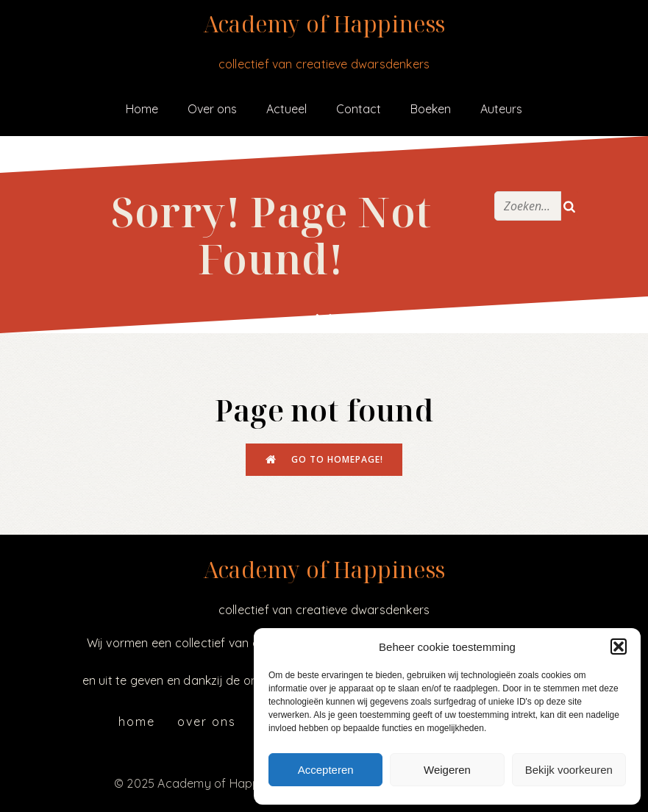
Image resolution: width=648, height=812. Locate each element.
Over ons (212, 109)
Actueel (286, 109)
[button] (619, 647)
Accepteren (326, 770)
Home (142, 109)
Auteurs (501, 109)
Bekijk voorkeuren (569, 770)
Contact (359, 109)
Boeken (431, 109)
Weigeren (447, 770)
